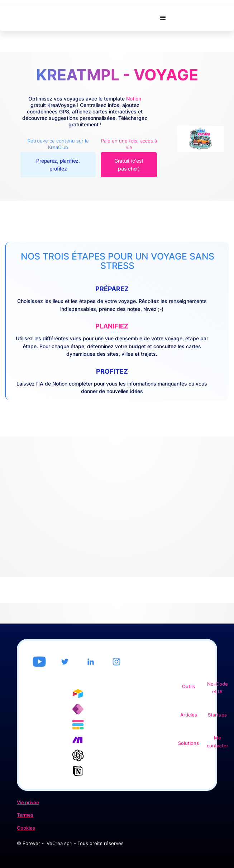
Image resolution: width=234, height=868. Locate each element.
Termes (25, 815)
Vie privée (28, 802)
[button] (163, 18)
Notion (134, 99)
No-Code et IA (218, 688)
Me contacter (218, 742)
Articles (189, 715)
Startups (217, 715)
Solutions (188, 743)
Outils (188, 687)
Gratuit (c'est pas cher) (129, 165)
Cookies (26, 828)
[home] (77, 18)
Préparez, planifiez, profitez (58, 165)
